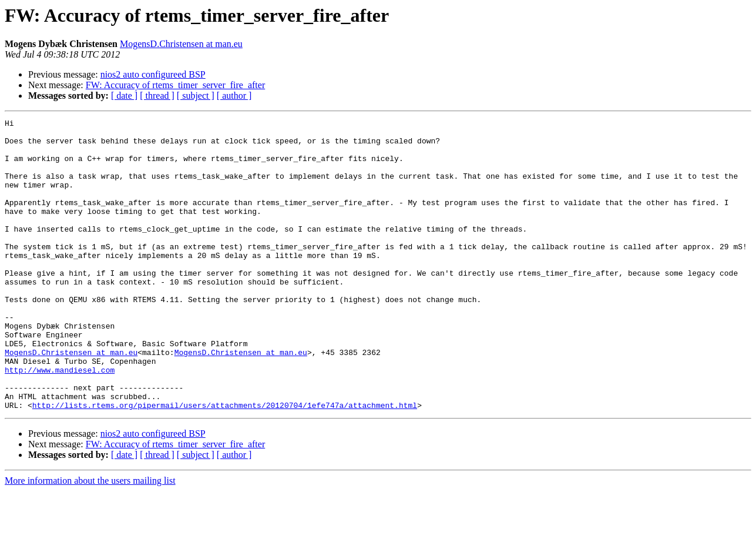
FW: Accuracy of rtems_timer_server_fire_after (176, 85)
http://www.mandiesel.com (60, 421)
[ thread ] (157, 96)
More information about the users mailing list (90, 539)
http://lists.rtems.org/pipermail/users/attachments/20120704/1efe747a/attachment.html (225, 463)
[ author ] (234, 96)
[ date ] (124, 96)
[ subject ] (196, 96)
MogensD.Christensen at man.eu (181, 44)
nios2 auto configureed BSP (153, 74)
